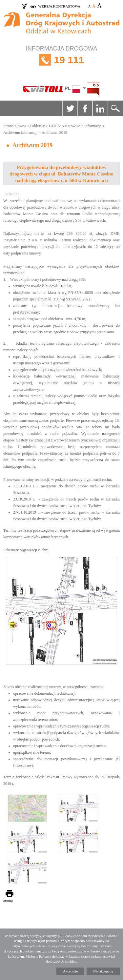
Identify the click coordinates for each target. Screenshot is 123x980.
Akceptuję (70, 971)
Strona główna (15, 126)
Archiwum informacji (20, 133)
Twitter (70, 108)
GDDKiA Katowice (64, 126)
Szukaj (115, 108)
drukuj (8, 901)
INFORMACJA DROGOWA (61, 60)
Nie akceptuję (103, 971)
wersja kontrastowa (59, 6)
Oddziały (37, 126)
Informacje (93, 126)
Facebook (85, 108)
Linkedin (100, 108)
